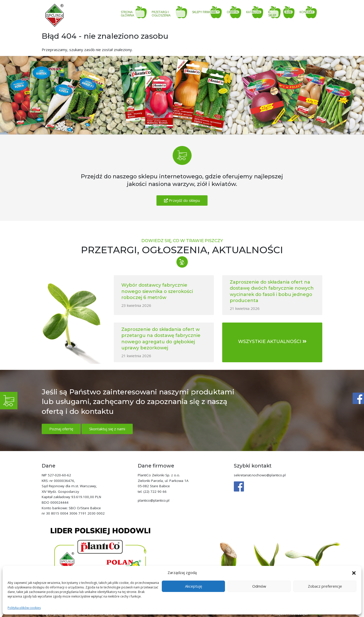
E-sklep (272, 14)
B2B (289, 12)
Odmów (259, 586)
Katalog (253, 12)
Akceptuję (194, 586)
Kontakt (306, 12)
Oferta (232, 12)
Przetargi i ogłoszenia (161, 14)
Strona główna (128, 14)
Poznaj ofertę (61, 429)
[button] (354, 572)
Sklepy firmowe (204, 12)
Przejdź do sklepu (182, 200)
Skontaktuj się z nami (107, 429)
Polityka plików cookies (24, 608)
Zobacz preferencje (325, 586)
